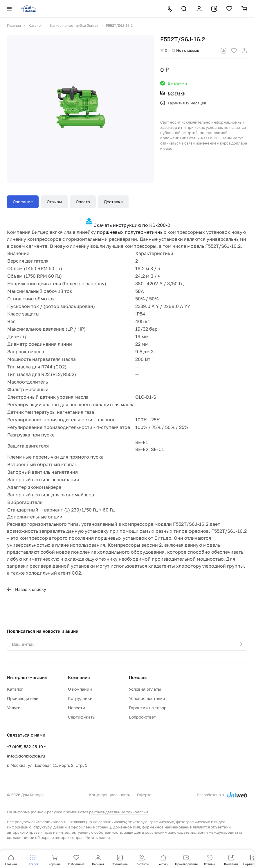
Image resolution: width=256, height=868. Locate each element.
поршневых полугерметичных (132, 232)
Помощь (138, 677)
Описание (23, 202)
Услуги (14, 708)
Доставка (113, 202)
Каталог (15, 689)
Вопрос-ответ (142, 717)
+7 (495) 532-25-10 (25, 747)
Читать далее (98, 837)
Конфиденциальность (110, 795)
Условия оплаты (145, 689)
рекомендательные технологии (119, 812)
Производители (23, 698)
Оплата (83, 202)
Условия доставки (147, 698)
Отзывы (54, 202)
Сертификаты (82, 717)
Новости (76, 708)
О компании (80, 689)
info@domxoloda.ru (26, 756)
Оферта (144, 795)
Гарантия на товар (148, 708)
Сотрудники (80, 698)
